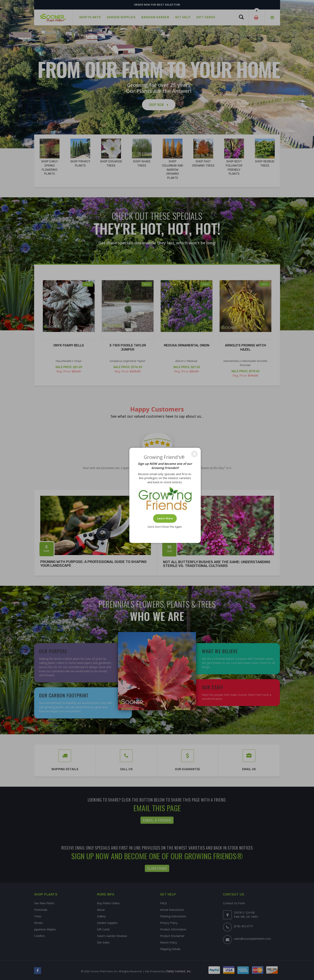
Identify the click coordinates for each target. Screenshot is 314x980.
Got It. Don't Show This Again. (165, 527)
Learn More (165, 518)
